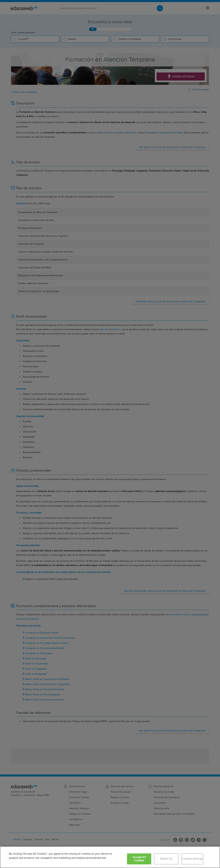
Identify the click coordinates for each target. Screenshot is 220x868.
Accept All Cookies (139, 859)
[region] (110, 857)
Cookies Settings (192, 859)
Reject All (166, 859)
